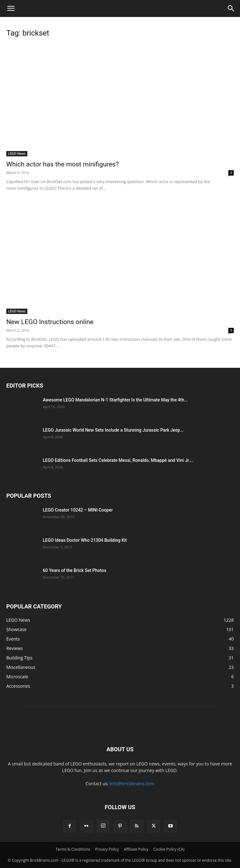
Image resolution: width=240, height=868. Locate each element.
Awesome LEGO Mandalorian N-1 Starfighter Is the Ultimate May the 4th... (115, 400)
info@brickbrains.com (132, 784)
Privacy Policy (107, 849)
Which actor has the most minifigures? (63, 164)
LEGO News (17, 154)
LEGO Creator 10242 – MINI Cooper (78, 510)
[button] (11, 8)
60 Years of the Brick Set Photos (75, 570)
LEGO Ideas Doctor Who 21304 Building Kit (85, 540)
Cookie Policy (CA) (169, 849)
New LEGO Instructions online (50, 322)
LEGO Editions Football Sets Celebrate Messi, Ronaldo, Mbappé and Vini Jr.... (118, 460)
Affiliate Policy (136, 849)
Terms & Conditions (73, 849)
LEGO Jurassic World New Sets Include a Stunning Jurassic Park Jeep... (113, 430)
